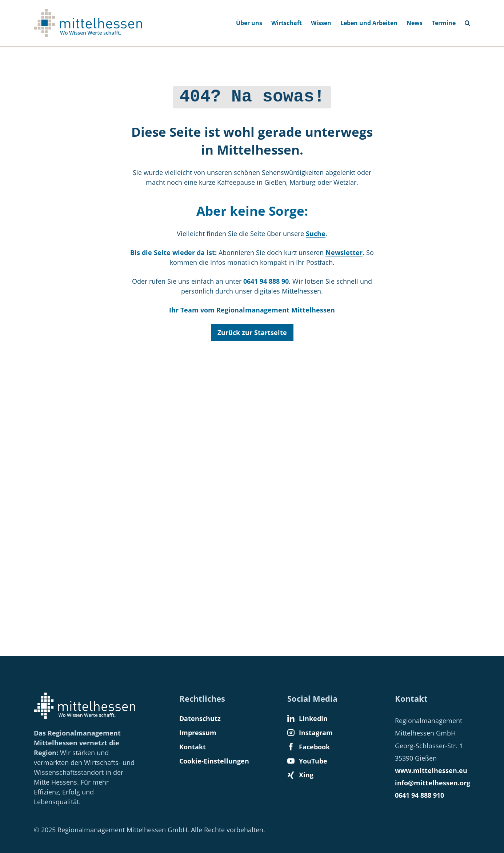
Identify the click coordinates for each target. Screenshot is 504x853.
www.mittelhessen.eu (431, 770)
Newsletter (344, 251)
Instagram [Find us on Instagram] (310, 733)
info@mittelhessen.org (433, 783)
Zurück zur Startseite (252, 331)
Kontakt (193, 747)
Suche (316, 232)
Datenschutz (200, 718)
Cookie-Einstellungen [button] (214, 761)
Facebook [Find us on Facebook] (309, 747)
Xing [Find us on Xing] (300, 775)
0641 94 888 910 (419, 795)
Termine (444, 23)
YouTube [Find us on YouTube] (307, 761)
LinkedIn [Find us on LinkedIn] (307, 718)
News (415, 23)
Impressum (198, 733)
